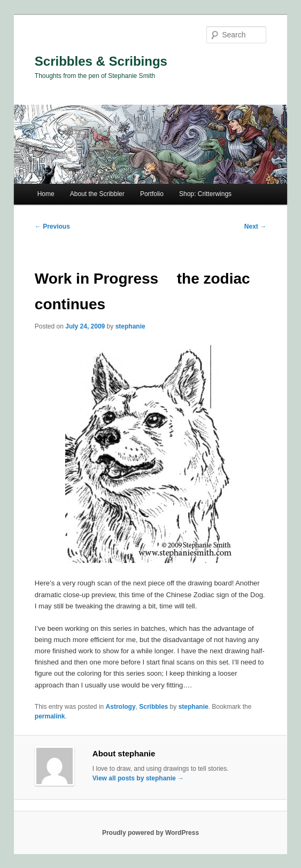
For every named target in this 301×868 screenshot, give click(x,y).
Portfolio (152, 194)
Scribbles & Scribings (101, 61)
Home (46, 194)
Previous (52, 226)
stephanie (130, 326)
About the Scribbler (97, 194)
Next (255, 226)
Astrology (121, 707)
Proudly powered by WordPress (150, 833)
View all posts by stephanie (138, 778)
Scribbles (153, 707)
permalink (50, 716)
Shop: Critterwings (205, 194)
